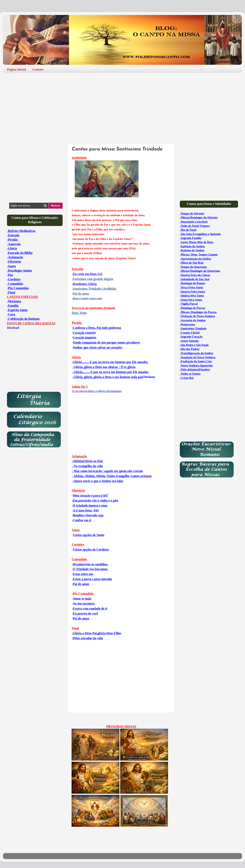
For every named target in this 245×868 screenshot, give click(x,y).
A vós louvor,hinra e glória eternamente (97, 391)
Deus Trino (79, 313)
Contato (38, 69)
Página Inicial (16, 69)
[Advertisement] (123, 107)
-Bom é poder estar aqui (87, 298)
